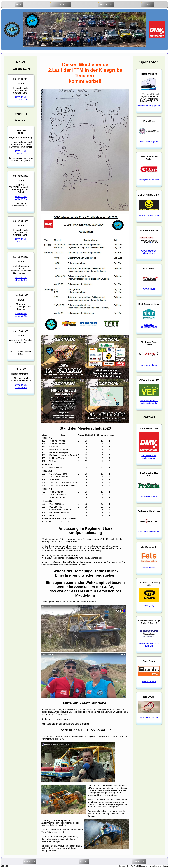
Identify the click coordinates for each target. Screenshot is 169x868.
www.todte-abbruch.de (149, 532)
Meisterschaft (106, 5)
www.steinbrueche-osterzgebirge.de (149, 402)
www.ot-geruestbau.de (149, 215)
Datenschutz (139, 861)
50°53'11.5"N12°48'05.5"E (21, 153)
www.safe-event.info (149, 717)
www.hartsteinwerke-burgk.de (149, 645)
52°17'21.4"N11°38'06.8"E (21, 279)
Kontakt (84, 861)
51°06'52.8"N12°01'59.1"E (21, 98)
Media (148, 5)
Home (19, 5)
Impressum (30, 861)
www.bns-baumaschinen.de (149, 326)
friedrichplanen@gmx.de (149, 106)
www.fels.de (149, 567)
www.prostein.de (149, 496)
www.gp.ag (149, 605)
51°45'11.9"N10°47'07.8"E (21, 198)
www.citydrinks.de (149, 365)
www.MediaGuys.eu (149, 141)
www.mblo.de (149, 289)
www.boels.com (149, 682)
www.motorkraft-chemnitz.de (149, 252)
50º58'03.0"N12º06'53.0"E (21, 315)
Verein (61, 5)
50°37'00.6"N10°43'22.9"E (21, 386)
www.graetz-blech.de (149, 179)
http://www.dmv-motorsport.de (149, 457)
